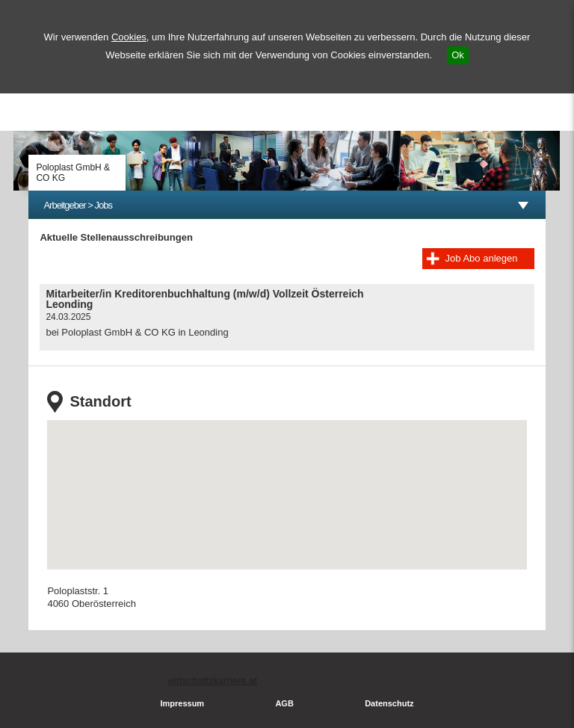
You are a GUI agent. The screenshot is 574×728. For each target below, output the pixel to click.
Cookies (129, 37)
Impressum (182, 703)
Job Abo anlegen (482, 258)
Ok (458, 55)
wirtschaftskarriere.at (212, 681)
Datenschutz (389, 703)
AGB (284, 703)
